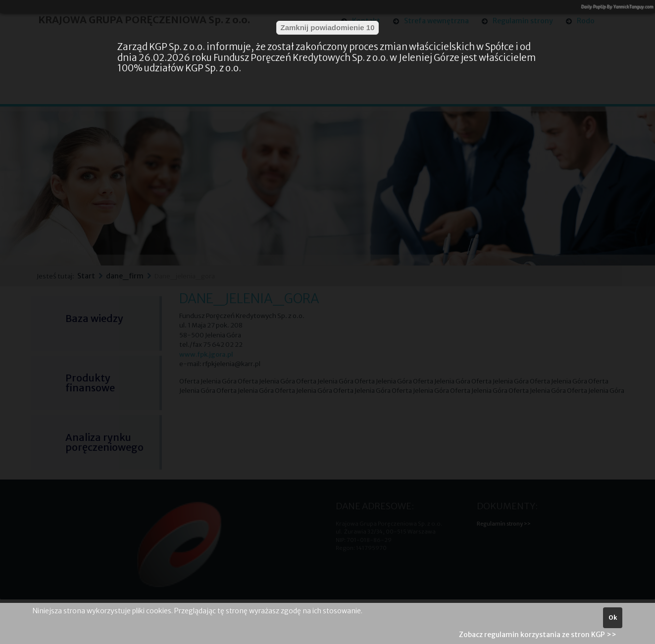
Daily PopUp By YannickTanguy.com (617, 7)
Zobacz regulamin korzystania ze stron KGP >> (538, 635)
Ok (613, 617)
